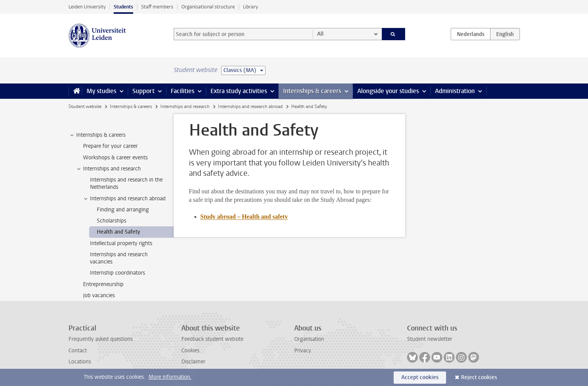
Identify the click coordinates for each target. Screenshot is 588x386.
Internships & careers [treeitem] (97, 135)
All (320, 34)
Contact (78, 351)
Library (250, 7)
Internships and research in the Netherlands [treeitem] (126, 183)
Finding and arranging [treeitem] (123, 210)
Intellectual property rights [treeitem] (121, 243)
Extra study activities (239, 91)
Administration (455, 91)
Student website (85, 106)
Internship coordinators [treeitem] (117, 273)
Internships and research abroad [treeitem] (124, 199)
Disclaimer (193, 362)
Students (123, 7)
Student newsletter (430, 339)
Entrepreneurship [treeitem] (103, 284)
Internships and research (185, 106)
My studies (101, 91)
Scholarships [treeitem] (112, 221)
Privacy (303, 351)
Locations (80, 362)
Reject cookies (479, 377)
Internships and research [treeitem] (108, 169)
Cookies (190, 351)
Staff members (157, 7)
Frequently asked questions (101, 339)
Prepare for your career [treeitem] (110, 146)
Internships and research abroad (250, 106)
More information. (170, 377)
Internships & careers (312, 91)
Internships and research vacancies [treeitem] (119, 258)
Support (143, 91)
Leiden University (87, 7)
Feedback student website (212, 339)
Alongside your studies (388, 91)
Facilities (182, 91)
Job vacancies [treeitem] (99, 295)
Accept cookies (420, 377)
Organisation (309, 339)
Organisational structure (208, 7)
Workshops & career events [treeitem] (115, 158)
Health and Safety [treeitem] (118, 232)
